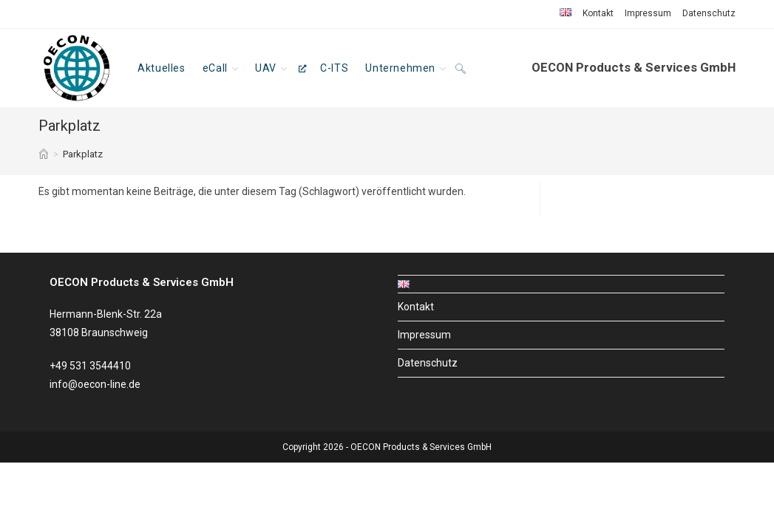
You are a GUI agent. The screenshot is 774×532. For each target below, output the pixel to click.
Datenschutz (709, 13)
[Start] (44, 154)
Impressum (648, 13)
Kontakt (598, 13)
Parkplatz (83, 154)
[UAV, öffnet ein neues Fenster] (280, 68)
